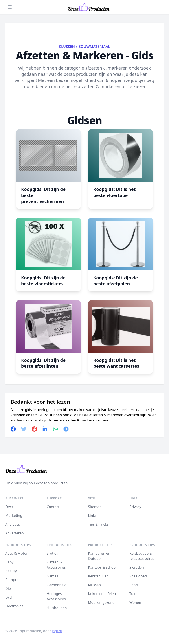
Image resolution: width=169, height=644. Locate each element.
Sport (134, 585)
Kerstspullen (98, 576)
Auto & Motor (17, 553)
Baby (9, 562)
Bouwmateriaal (94, 47)
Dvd (9, 597)
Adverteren (15, 533)
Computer (14, 580)
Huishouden (57, 608)
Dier (9, 588)
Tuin (133, 594)
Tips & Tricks (98, 524)
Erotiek (52, 553)
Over (9, 507)
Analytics (13, 524)
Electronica (14, 606)
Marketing (14, 516)
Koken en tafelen (102, 594)
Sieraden (137, 567)
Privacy (135, 507)
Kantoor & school (102, 567)
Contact (53, 507)
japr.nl (57, 631)
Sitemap (95, 507)
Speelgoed (138, 576)
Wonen (135, 602)
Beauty (11, 571)
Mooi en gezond (101, 602)
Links (92, 516)
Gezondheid (57, 585)
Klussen (67, 47)
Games (52, 576)
